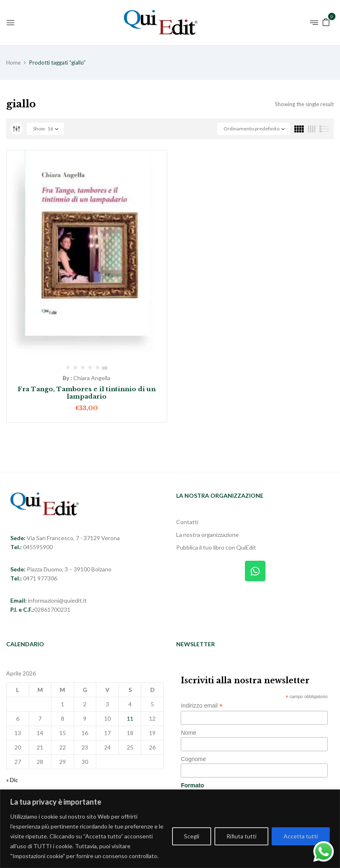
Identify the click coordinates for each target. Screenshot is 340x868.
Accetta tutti (301, 836)
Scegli (192, 836)
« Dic (12, 780)
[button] (326, 22)
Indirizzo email (202, 706)
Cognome (193, 759)
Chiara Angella (92, 378)
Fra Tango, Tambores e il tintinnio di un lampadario (87, 393)
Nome (188, 733)
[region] (170, 829)
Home (13, 63)
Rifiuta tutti (241, 836)
